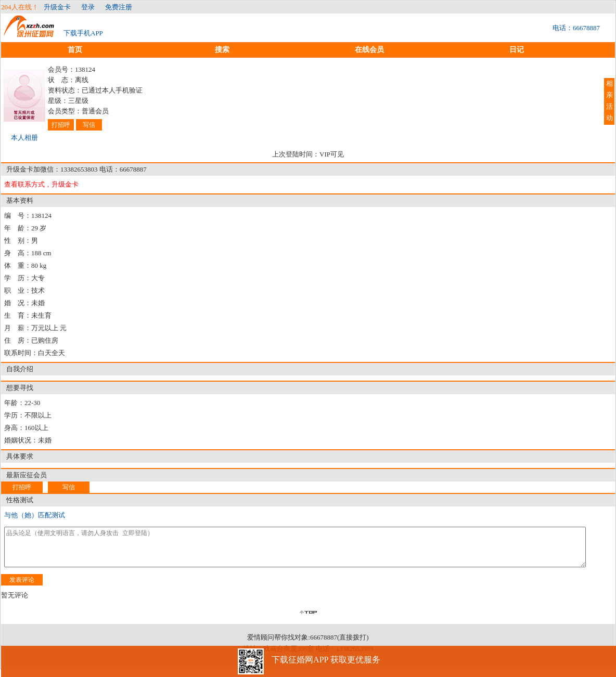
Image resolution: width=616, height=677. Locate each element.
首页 (75, 50)
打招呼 (61, 125)
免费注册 (119, 7)
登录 (88, 7)
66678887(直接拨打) (339, 645)
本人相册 (24, 138)
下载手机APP (83, 33)
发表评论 (22, 588)
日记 (517, 50)
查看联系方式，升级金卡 (41, 184)
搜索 (222, 50)
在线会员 (369, 50)
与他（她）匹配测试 (35, 515)
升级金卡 (57, 7)
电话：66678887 (576, 28)
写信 (89, 125)
